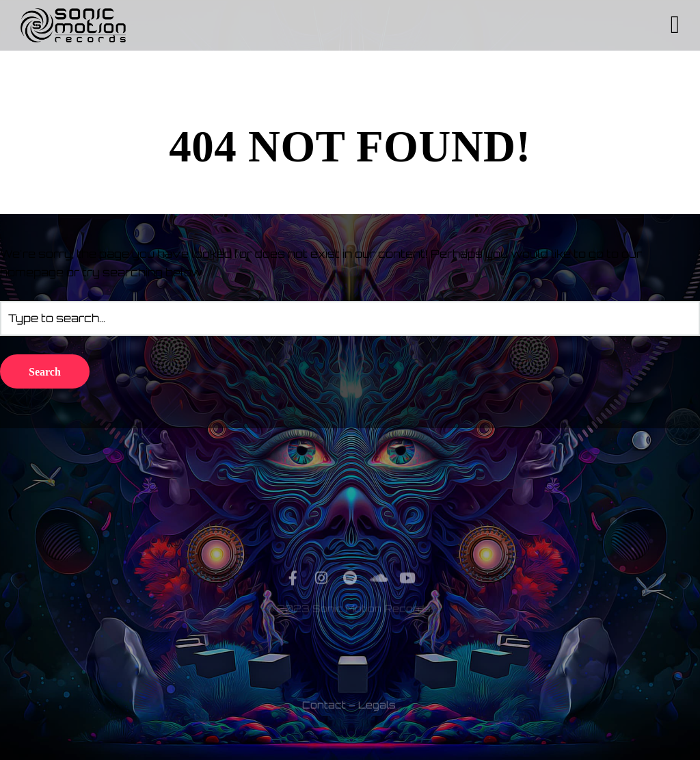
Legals (377, 728)
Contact (324, 728)
